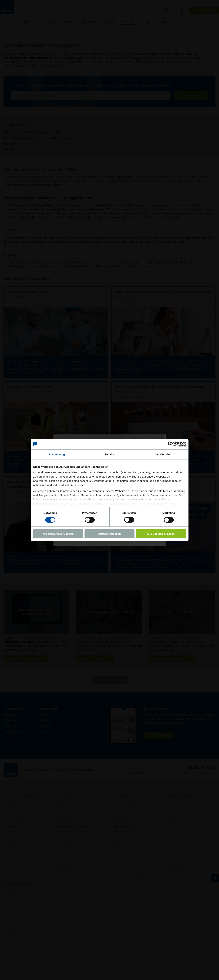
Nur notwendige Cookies (58, 534)
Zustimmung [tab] (57, 454)
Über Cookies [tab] (162, 454)
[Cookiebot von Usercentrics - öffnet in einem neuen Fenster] (171, 444)
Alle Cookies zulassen (161, 534)
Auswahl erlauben (109, 534)
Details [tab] (110, 454)
